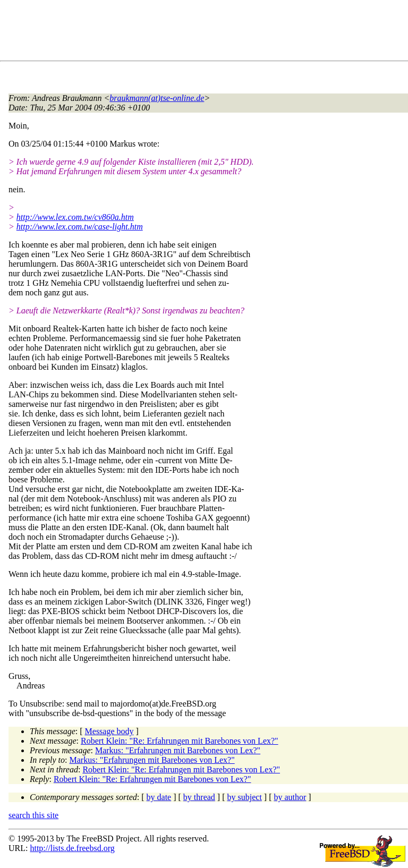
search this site (33, 815)
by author (290, 797)
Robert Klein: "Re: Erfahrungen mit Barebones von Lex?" (180, 741)
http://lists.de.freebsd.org (72, 848)
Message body (109, 731)
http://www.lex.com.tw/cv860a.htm (75, 217)
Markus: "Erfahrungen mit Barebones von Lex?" (178, 750)
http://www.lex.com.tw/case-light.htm (80, 227)
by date (159, 797)
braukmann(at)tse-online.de (157, 98)
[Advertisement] (202, 32)
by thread (199, 797)
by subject (245, 797)
